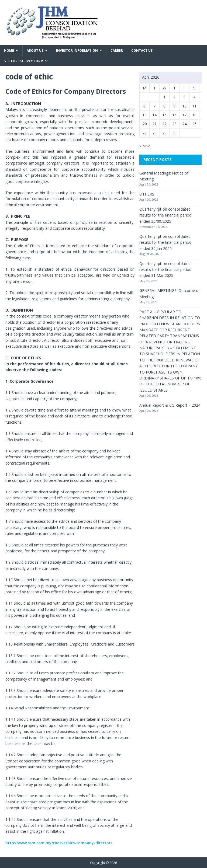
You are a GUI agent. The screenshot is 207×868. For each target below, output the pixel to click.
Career (117, 50)
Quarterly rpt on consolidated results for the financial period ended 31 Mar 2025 (165, 270)
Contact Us (142, 50)
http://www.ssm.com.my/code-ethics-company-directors (59, 843)
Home (9, 50)
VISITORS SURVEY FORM (24, 61)
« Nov (144, 146)
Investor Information (77, 50)
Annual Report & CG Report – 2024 (170, 405)
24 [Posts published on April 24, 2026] (184, 124)
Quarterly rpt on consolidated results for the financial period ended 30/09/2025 (165, 215)
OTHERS (147, 194)
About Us (35, 50)
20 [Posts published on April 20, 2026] (144, 124)
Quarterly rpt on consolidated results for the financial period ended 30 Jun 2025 (165, 242)
